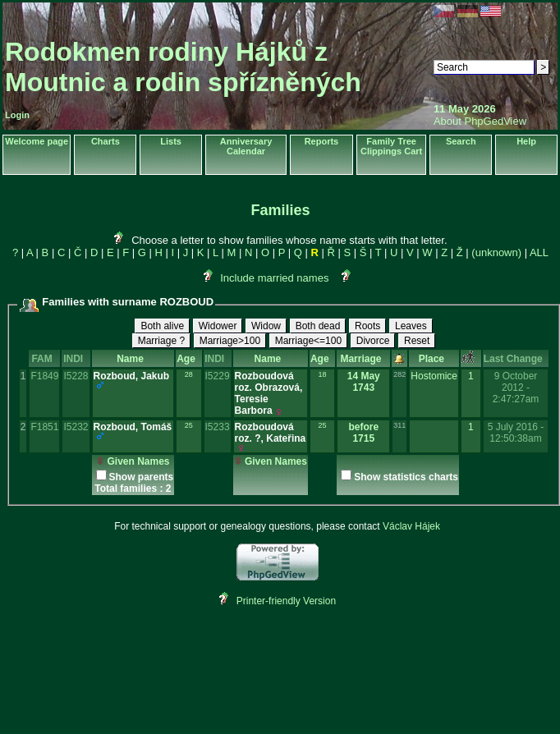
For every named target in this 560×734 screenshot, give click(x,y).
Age (188, 359)
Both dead (318, 326)
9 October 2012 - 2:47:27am (516, 388)
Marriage (363, 359)
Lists (171, 141)
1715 (363, 438)
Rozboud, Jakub (132, 376)
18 (323, 374)
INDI (76, 359)
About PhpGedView (480, 121)
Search (461, 141)
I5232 (76, 427)
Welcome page (37, 141)
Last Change (516, 359)
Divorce (373, 341)
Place (434, 359)
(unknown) (496, 252)
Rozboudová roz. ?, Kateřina (271, 433)
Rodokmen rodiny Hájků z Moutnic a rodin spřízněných (183, 67)
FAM (44, 359)
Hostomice (434, 376)
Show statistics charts (406, 477)
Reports (322, 141)
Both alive (162, 326)
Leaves (411, 326)
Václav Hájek (411, 526)
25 (189, 425)
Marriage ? (161, 341)
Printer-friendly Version (286, 601)
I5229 (218, 376)
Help (526, 141)
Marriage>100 (230, 341)
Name (133, 359)
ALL (539, 252)
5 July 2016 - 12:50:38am (516, 433)
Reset (417, 341)
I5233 (218, 427)
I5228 (76, 376)
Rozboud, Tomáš (133, 427)
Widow (266, 326)
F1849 (44, 376)
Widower (218, 326)
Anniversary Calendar (246, 146)
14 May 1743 (364, 382)
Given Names (133, 461)
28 (189, 374)
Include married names (274, 278)
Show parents (142, 477)
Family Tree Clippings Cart (391, 146)
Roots (367, 326)
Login (17, 115)
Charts (106, 141)
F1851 (44, 427)
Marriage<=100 (308, 341)
